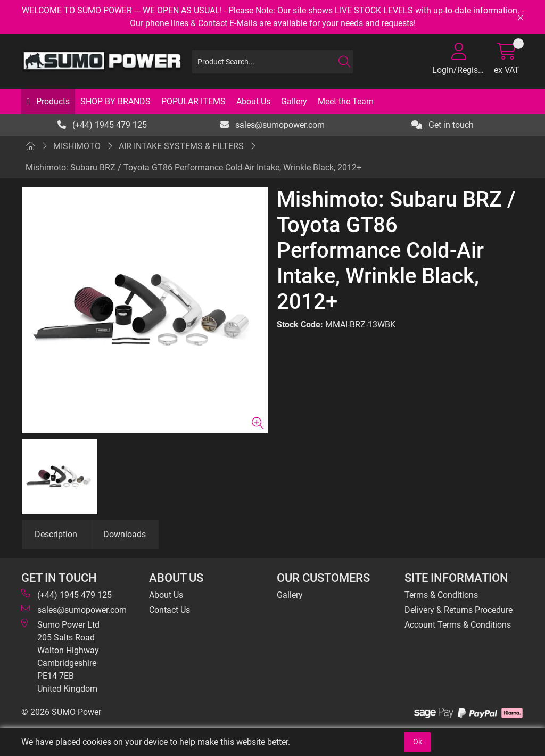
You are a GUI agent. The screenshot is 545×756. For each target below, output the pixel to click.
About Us (253, 101)
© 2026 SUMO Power (61, 712)
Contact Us (170, 610)
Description (56, 534)
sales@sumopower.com (272, 125)
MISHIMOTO (77, 146)
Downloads (125, 534)
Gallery (294, 101)
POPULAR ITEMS (193, 101)
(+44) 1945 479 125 (102, 125)
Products (52, 101)
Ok (418, 742)
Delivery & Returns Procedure (459, 610)
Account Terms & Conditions (458, 625)
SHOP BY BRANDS (115, 101)
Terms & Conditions (441, 595)
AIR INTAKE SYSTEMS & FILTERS (181, 146)
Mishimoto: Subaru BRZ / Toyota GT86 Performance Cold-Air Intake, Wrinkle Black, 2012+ (193, 167)
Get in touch (443, 125)
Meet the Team (346, 101)
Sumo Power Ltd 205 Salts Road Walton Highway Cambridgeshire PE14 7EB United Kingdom (60, 656)
